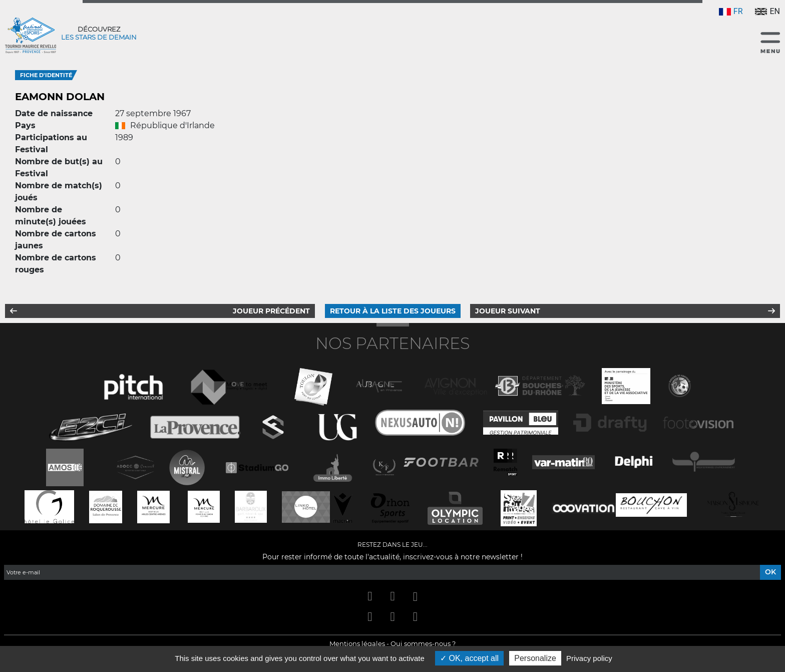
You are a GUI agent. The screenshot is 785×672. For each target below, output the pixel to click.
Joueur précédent (271, 311)
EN (767, 11)
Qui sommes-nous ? (423, 643)
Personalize (535, 658)
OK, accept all (469, 658)
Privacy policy (589, 658)
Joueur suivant (508, 311)
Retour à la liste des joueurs (393, 311)
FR (731, 11)
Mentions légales (357, 643)
